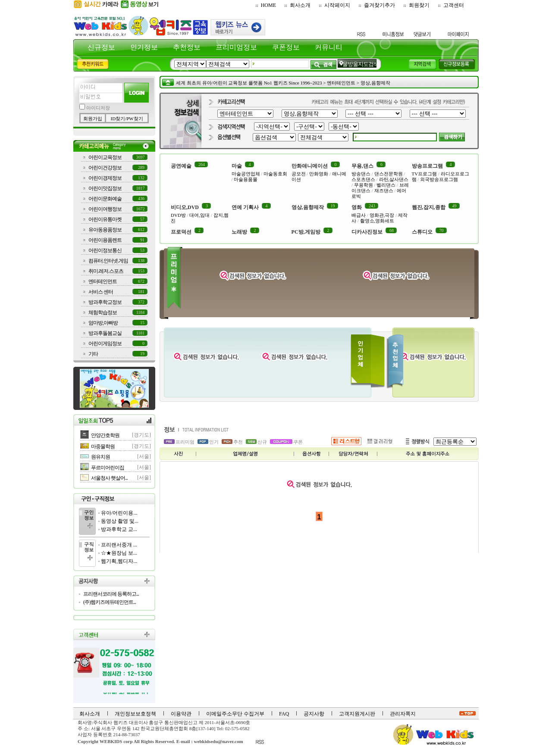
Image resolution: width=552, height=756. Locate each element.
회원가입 (93, 119)
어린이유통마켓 (105, 219)
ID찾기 (118, 119)
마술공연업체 (246, 174)
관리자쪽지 (403, 714)
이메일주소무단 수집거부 (235, 714)
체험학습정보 (103, 312)
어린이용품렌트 (105, 240)
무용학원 (364, 185)
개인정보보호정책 (135, 714)
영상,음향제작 (375, 83)
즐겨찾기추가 (379, 5)
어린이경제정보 (105, 178)
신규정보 (101, 47)
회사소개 (300, 5)
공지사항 (314, 714)
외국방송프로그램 (439, 179)
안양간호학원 (105, 435)
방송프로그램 (427, 166)
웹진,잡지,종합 (429, 207)
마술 (237, 166)
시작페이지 (337, 5)
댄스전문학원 (389, 174)
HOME (268, 5)
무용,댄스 (362, 166)
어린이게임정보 (105, 344)
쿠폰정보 (286, 47)
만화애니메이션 (310, 166)
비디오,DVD (185, 207)
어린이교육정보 (105, 157)
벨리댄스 (386, 185)
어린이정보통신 (105, 250)
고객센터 (454, 5)
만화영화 (319, 174)
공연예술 (181, 166)
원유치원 (100, 457)
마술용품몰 (246, 179)
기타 (93, 354)
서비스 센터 (101, 292)
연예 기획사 (245, 207)
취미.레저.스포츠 (106, 271)
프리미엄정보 (236, 47)
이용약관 (181, 714)
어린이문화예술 (105, 199)
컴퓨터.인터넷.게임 (108, 261)
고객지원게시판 (357, 714)
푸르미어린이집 (108, 468)
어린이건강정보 (105, 168)
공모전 (299, 174)
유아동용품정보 (105, 230)
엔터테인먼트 (103, 281)
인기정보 (144, 47)
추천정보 (187, 47)
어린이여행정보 (105, 209)
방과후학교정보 (105, 302)
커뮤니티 (329, 47)
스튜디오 (422, 232)
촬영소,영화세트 (377, 221)
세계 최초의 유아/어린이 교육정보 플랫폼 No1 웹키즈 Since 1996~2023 (249, 83)
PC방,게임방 (306, 232)
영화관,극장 (382, 215)
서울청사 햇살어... (109, 478)
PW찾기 (135, 119)
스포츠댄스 (363, 179)
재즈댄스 (384, 191)
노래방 (239, 232)
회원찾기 (419, 5)
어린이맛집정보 (105, 188)
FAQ (284, 714)
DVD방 (178, 215)
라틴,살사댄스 (394, 179)
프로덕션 (181, 232)
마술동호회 (275, 174)
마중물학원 (103, 447)
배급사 (359, 215)
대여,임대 (199, 215)
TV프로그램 (425, 174)
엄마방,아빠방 (103, 323)
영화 (357, 207)
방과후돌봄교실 (105, 333)
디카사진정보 (367, 232)
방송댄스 (361, 174)
